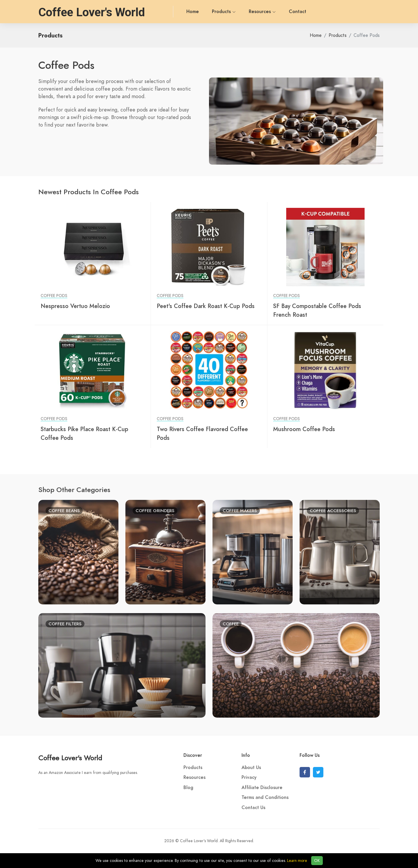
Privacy (249, 777)
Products (198, 12)
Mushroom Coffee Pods (304, 429)
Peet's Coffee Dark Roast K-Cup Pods (206, 306)
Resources (236, 12)
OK (317, 861)
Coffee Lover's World (70, 758)
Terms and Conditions (265, 797)
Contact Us (253, 808)
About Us (251, 768)
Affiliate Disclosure (262, 788)
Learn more (297, 861)
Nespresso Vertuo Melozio (75, 306)
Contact (271, 12)
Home (166, 12)
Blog (188, 788)
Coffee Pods (54, 296)
